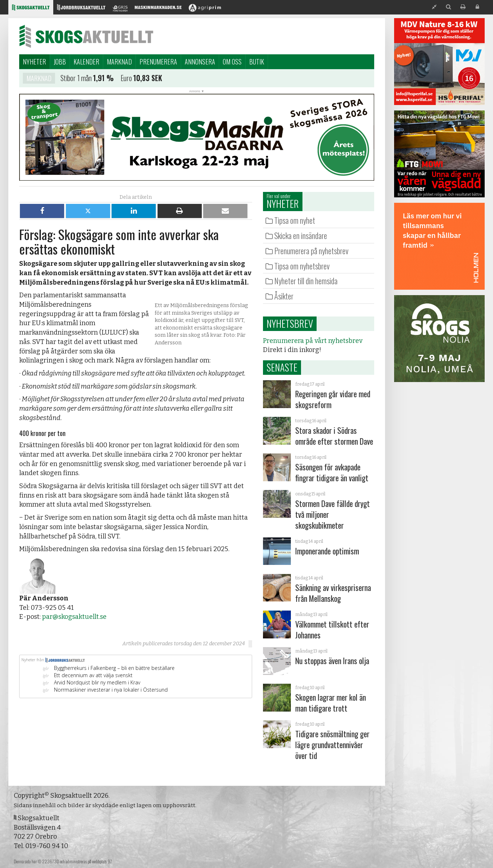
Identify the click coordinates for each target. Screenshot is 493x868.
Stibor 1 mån (77, 78)
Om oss (232, 62)
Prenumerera (158, 62)
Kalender (86, 62)
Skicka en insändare (301, 235)
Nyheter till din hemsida (306, 281)
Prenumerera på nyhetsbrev (311, 251)
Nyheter (34, 62)
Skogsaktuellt (86, 36)
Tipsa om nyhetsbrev (302, 266)
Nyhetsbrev (290, 323)
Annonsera (200, 62)
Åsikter (284, 296)
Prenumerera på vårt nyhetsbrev (313, 341)
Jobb (60, 62)
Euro (127, 78)
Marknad (119, 62)
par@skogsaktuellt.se (74, 617)
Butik (257, 62)
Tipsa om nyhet (295, 220)
